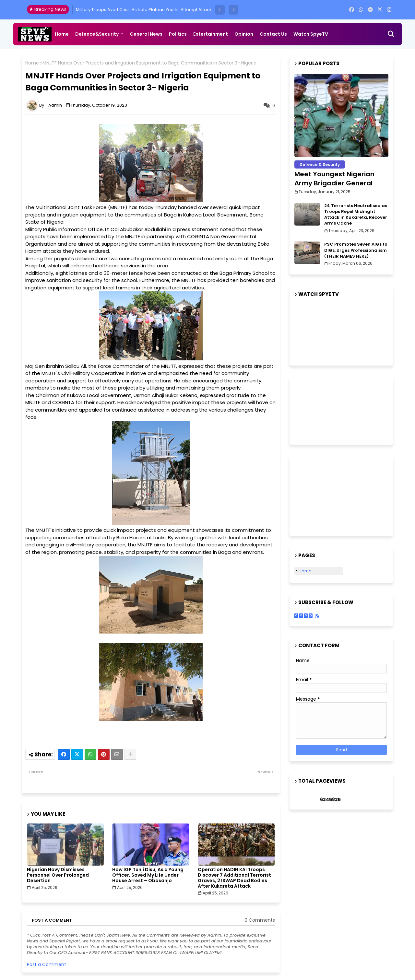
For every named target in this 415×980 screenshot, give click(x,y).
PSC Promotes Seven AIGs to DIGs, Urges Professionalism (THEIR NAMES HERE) (356, 250)
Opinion (244, 34)
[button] (220, 10)
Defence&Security (97, 34)
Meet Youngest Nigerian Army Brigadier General (334, 179)
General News (146, 34)
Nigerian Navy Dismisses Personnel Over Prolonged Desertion (58, 875)
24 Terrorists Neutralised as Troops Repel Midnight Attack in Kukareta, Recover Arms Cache (356, 215)
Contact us (273, 34)
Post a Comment (47, 964)
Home (62, 34)
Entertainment (211, 34)
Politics (178, 34)
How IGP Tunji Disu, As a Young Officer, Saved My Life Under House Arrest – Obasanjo (148, 875)
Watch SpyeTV (311, 34)
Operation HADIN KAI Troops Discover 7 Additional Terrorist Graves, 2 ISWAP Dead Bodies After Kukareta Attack (234, 878)
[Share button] (130, 754)
